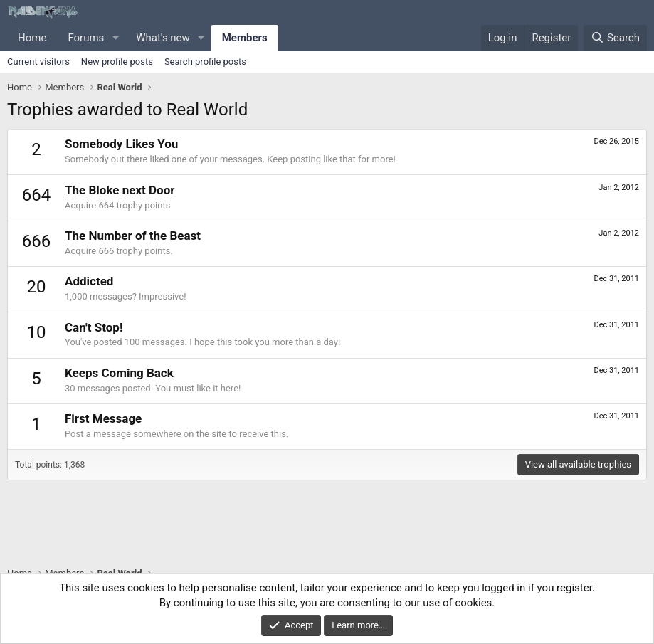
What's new (163, 38)
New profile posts (117, 62)
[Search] (615, 38)
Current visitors (38, 62)
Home (32, 38)
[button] (115, 38)
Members (245, 38)
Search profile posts (205, 62)
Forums (86, 38)
